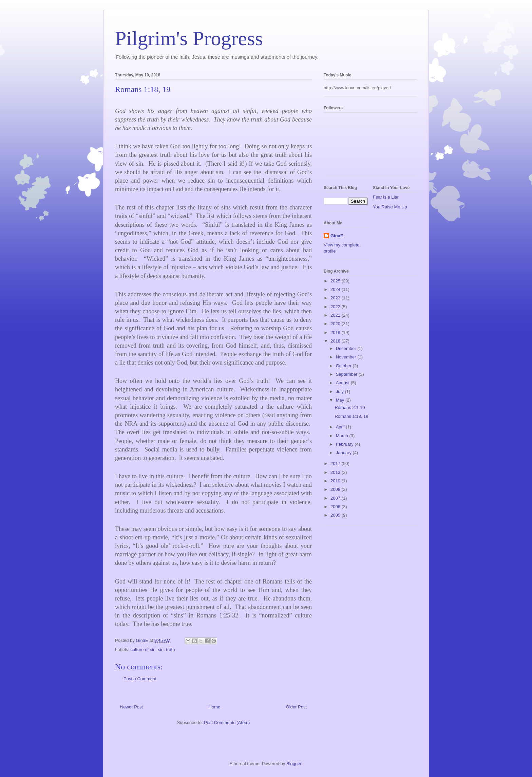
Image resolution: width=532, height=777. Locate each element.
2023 (336, 298)
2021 (336, 315)
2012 (336, 472)
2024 (336, 289)
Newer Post (131, 707)
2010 (336, 481)
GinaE (337, 236)
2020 (336, 324)
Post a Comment (140, 679)
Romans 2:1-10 (350, 408)
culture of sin (143, 650)
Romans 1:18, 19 (351, 416)
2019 (336, 332)
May (341, 400)
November (347, 357)
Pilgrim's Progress (189, 38)
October (344, 366)
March (343, 436)
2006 (336, 507)
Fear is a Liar (386, 197)
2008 (336, 489)
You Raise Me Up (390, 207)
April (341, 427)
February (345, 444)
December (347, 348)
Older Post (296, 707)
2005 (336, 515)
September (347, 374)
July (340, 392)
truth (170, 650)
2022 (336, 307)
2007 (336, 498)
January (344, 453)
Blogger (294, 764)
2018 (336, 341)
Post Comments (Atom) (227, 723)
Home (215, 707)
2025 (336, 281)
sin (161, 650)
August (343, 383)
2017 (336, 464)
